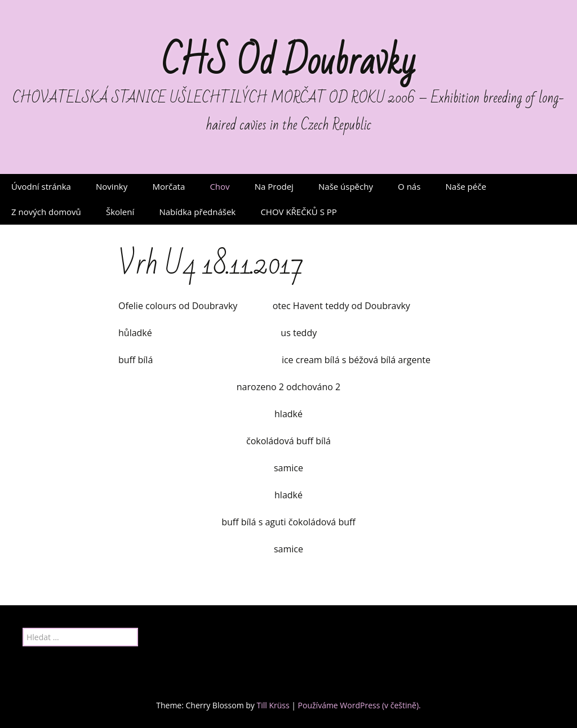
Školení (120, 212)
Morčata (168, 186)
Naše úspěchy (346, 186)
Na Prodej (274, 186)
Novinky (112, 186)
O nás (409, 186)
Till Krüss (273, 705)
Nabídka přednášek (197, 212)
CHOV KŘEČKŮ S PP (298, 212)
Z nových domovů (46, 212)
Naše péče (466, 186)
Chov (219, 186)
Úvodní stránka (41, 186)
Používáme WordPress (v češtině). (359, 705)
